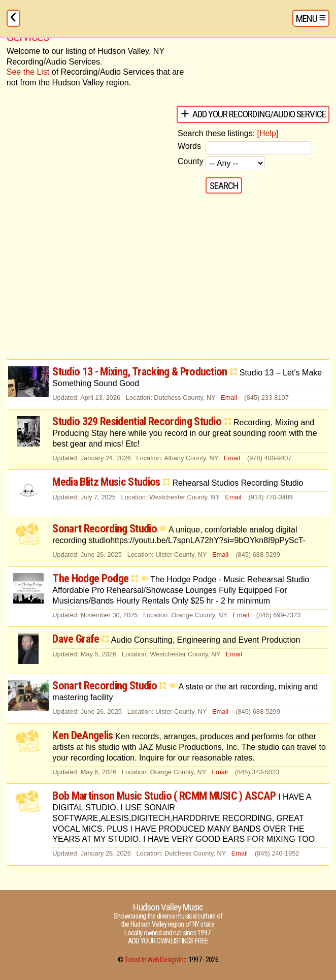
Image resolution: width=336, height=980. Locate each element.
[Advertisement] (168, 278)
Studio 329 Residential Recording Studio (137, 421)
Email (229, 398)
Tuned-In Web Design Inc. (156, 960)
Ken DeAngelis (82, 735)
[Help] (268, 133)
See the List (28, 72)
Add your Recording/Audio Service (259, 114)
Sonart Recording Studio (105, 528)
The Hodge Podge (90, 578)
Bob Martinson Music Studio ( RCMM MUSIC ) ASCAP (164, 796)
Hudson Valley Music (168, 907)
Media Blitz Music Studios (106, 482)
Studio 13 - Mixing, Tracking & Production (140, 371)
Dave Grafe (76, 639)
